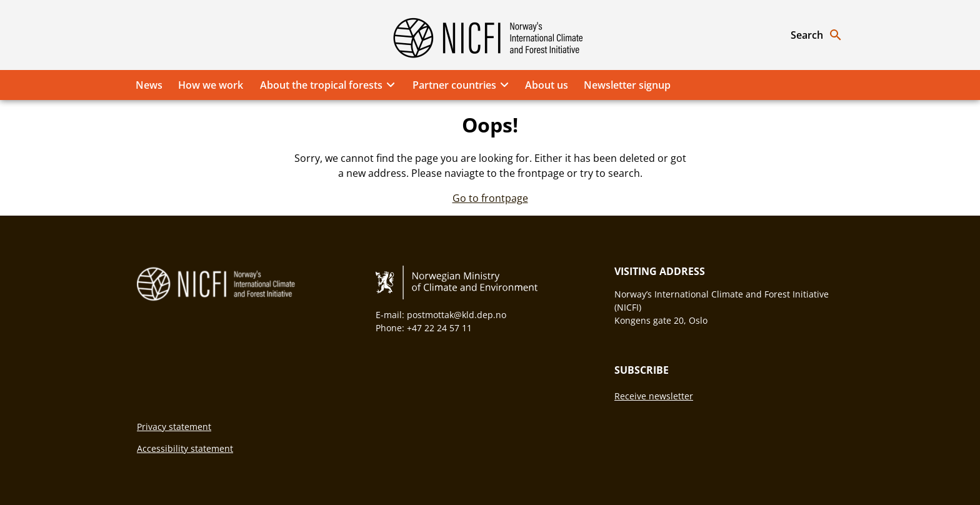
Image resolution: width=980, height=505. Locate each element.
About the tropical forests (329, 85)
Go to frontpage (490, 198)
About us (547, 85)
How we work (211, 85)
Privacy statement (174, 427)
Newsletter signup (627, 85)
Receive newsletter (654, 396)
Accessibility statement (185, 448)
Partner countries (462, 85)
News (149, 85)
